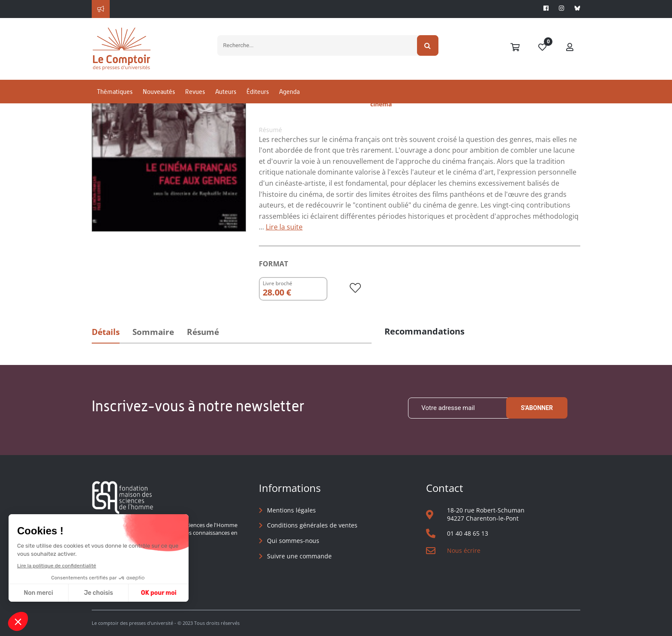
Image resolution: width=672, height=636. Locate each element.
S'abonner (537, 408)
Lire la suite (284, 227)
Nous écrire (464, 550)
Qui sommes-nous (293, 541)
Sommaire (153, 332)
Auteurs (226, 92)
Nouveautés (159, 92)
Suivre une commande (299, 556)
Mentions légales (291, 510)
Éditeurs (258, 92)
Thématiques (115, 92)
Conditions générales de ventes (312, 525)
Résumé (203, 332)
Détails (106, 332)
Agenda (289, 92)
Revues (195, 92)
